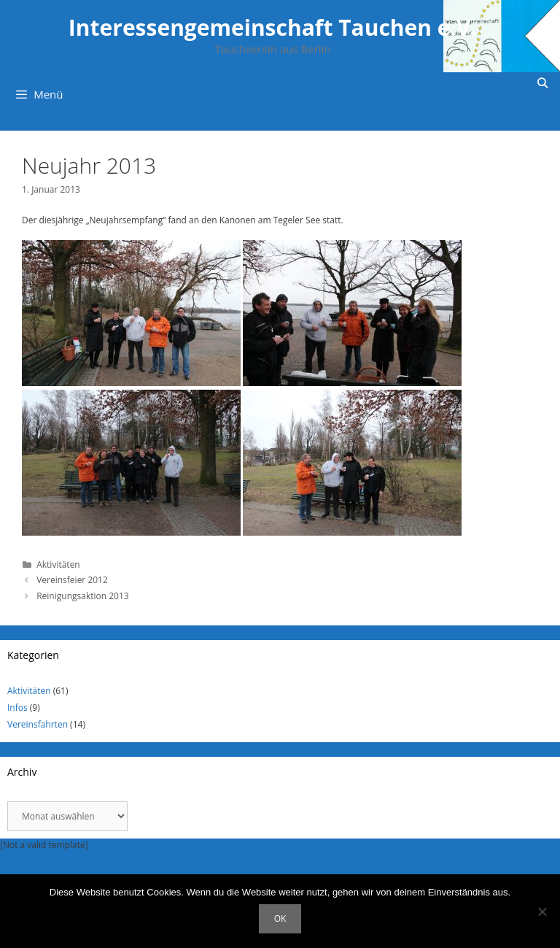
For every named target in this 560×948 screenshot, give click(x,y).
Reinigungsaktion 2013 (82, 596)
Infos (17, 708)
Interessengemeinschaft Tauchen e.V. (273, 27)
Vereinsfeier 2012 (72, 580)
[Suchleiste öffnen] (542, 83)
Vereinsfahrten (38, 724)
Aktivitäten (58, 564)
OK (280, 918)
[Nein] (542, 912)
